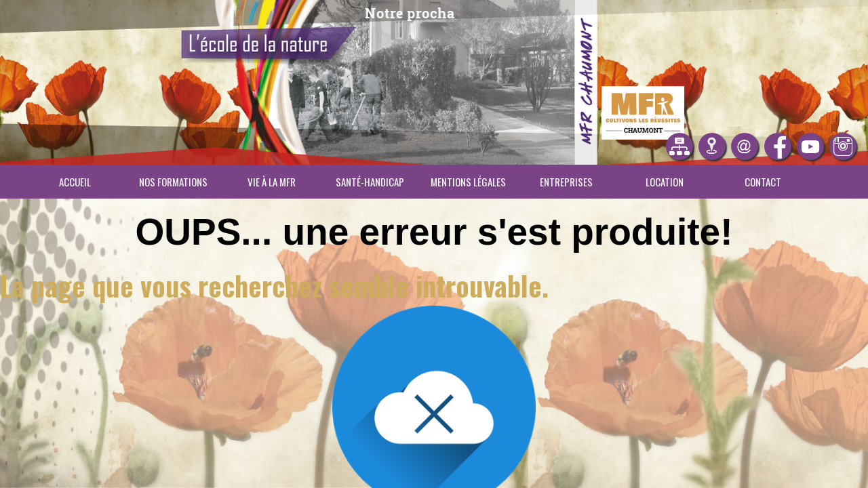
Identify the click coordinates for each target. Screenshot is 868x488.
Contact (763, 182)
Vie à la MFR (272, 182)
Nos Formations (173, 182)
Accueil (75, 182)
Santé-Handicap (370, 182)
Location (665, 182)
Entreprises (566, 182)
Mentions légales (468, 182)
